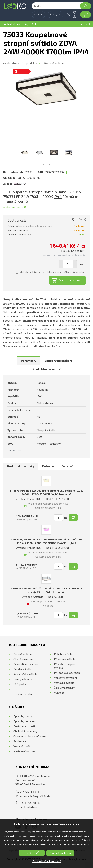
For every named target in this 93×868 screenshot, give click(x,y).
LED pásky (20, 684)
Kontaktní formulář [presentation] (46, 369)
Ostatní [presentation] (67, 466)
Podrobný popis (13, 207)
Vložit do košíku (71, 280)
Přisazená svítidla (53, 63)
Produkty (31, 63)
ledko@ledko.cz (34, 24)
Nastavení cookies (24, 751)
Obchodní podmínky (25, 731)
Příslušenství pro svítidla (64, 666)
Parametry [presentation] (29, 361)
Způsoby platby (23, 716)
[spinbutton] (68, 264)
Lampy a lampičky (24, 679)
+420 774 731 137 (26, 24)
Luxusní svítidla (23, 694)
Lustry (17, 689)
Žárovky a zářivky (64, 688)
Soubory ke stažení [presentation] (58, 361)
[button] (75, 264)
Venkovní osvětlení (65, 678)
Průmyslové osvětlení (67, 673)
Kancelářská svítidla (25, 674)
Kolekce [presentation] (48, 466)
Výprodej (60, 693)
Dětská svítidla (22, 669)
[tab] (29, 361)
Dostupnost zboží (24, 726)
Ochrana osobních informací (30, 736)
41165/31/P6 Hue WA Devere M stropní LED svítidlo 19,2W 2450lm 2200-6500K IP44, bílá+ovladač (46, 492)
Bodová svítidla (23, 654)
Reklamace (20, 741)
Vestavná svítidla (64, 683)
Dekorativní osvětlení (26, 664)
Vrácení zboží (22, 746)
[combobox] (39, 15)
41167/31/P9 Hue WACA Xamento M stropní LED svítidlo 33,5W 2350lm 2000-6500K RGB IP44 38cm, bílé (46, 541)
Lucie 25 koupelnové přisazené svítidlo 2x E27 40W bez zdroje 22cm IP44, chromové (46, 590)
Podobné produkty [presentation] (21, 466)
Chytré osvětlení (23, 659)
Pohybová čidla (63, 654)
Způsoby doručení (24, 721)
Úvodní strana (11, 63)
